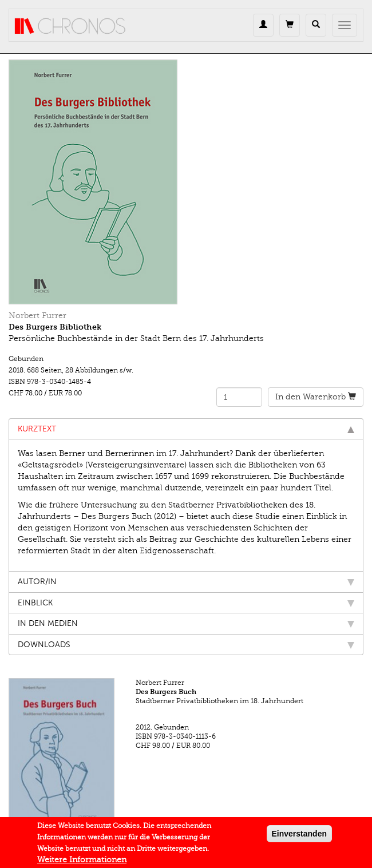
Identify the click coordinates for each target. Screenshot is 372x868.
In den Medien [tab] (186, 623)
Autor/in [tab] (186, 582)
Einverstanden (299, 837)
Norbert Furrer (37, 316)
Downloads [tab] (186, 645)
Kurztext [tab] (186, 429)
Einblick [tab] (186, 603)
